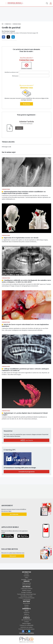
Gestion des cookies (27, 633)
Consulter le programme (27, 472)
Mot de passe (15, 76)
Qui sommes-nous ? (27, 620)
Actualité (26, 574)
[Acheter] (19, 128)
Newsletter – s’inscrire (27, 580)
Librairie (26, 607)
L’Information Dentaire (27, 589)
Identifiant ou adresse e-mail (11, 72)
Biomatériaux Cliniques (26, 596)
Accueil (3, 24)
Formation (8, 24)
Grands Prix (27, 612)
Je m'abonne (14, 514)
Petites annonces (27, 583)
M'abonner (26, 104)
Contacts (26, 622)
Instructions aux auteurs (26, 627)
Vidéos (27, 578)
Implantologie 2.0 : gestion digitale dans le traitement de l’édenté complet (25, 414)
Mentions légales (26, 623)
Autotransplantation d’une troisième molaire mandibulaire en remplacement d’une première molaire (24, 192)
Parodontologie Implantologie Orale (26, 594)
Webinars (26, 614)
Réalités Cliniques (27, 590)
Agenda (26, 611)
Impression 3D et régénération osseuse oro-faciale (21, 238)
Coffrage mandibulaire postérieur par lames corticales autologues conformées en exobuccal (25, 370)
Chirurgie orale (17, 24)
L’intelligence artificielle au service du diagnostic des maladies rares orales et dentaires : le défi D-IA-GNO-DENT (26, 281)
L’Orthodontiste (26, 600)
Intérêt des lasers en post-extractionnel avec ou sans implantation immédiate (25, 325)
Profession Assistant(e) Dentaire (26, 598)
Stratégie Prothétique (27, 592)
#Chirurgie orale (7, 147)
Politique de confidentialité (26, 625)
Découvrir (13, 556)
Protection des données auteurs (26, 629)
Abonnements (26, 603)
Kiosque (26, 605)
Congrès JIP (26, 616)
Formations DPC (27, 585)
